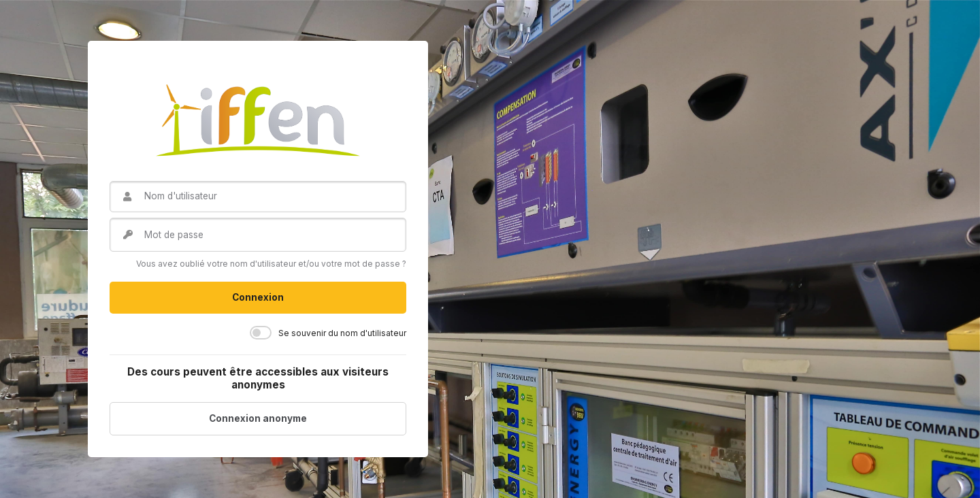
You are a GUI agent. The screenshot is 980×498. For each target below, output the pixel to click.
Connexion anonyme (258, 418)
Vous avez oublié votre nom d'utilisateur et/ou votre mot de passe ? (271, 264)
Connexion (258, 297)
